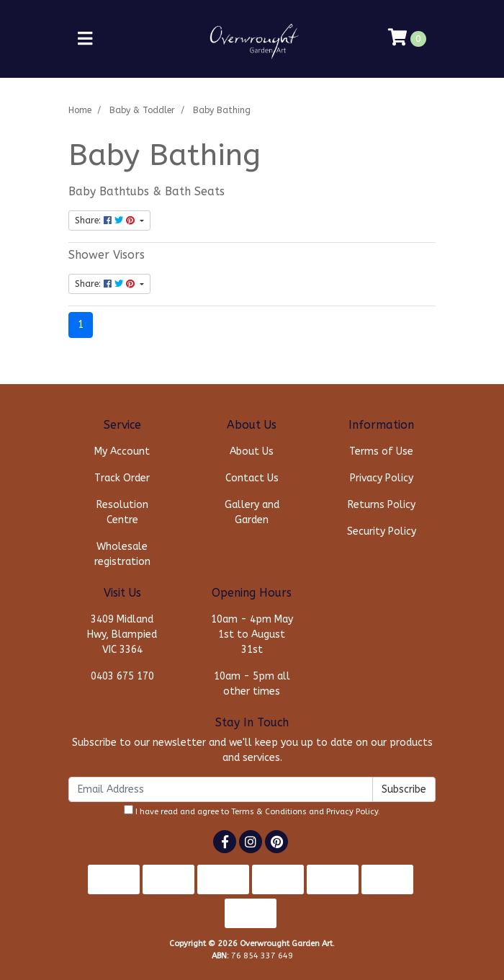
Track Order (122, 478)
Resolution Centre (122, 512)
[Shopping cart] (407, 39)
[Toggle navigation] (85, 39)
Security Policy (382, 531)
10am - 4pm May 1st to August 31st (252, 634)
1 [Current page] (81, 325)
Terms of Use (381, 451)
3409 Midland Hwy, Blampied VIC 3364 (122, 634)
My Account (122, 451)
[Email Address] (221, 789)
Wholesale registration (122, 554)
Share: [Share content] (106, 220)
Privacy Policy (382, 478)
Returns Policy (382, 505)
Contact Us (252, 478)
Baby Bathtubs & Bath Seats (147, 192)
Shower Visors (107, 255)
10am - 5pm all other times (252, 684)
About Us (252, 451)
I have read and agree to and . (252, 811)
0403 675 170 (122, 676)
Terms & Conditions (269, 812)
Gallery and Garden (252, 512)
